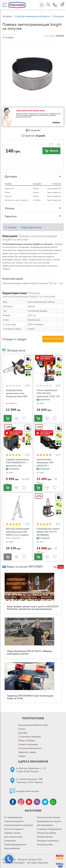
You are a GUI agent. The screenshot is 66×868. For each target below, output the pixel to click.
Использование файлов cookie (33, 725)
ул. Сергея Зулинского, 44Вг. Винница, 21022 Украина (29, 781)
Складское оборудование (49, 829)
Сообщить (56, 122)
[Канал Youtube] (29, 802)
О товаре (11, 227)
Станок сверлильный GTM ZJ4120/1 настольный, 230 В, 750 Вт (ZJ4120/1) (48, 395)
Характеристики (31, 227)
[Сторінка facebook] (13, 802)
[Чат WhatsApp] (53, 802)
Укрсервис (7, 16)
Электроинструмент (14, 821)
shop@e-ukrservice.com (27, 791)
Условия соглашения (28, 744)
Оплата (22, 729)
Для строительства (13, 837)
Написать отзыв (53, 338)
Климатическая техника (48, 817)
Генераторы (10, 840)
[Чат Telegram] (45, 802)
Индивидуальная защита (49, 821)
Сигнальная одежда (37, 311)
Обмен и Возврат (27, 740)
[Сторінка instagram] (21, 802)
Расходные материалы (48, 840)
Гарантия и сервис (27, 752)
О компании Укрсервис (30, 737)
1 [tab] (25, 103)
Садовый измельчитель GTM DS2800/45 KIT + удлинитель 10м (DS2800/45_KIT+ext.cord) (17, 466)
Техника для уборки (47, 833)
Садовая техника (12, 833)
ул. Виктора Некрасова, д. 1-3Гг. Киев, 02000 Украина (31, 770)
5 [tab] (38, 103)
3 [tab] (31, 103)
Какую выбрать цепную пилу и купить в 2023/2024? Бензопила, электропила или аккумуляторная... (33, 608)
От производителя (13, 817)
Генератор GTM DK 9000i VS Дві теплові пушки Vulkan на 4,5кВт (30, 697)
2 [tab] (28, 103)
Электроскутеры (45, 844)
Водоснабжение (12, 848)
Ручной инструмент (14, 829)
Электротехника (45, 837)
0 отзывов (8, 37)
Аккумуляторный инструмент (19, 825)
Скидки (22, 756)
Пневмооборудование (15, 844)
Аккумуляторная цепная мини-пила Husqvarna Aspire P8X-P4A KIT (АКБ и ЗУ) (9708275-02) (17, 396)
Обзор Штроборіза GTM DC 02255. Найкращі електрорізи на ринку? (29, 652)
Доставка (23, 733)
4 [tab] (35, 103)
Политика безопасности (30, 748)
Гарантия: (33, 135)
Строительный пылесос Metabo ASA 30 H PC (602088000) (48, 532)
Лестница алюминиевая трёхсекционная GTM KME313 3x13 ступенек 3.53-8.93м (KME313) (18, 533)
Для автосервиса (45, 825)
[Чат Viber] (37, 802)
